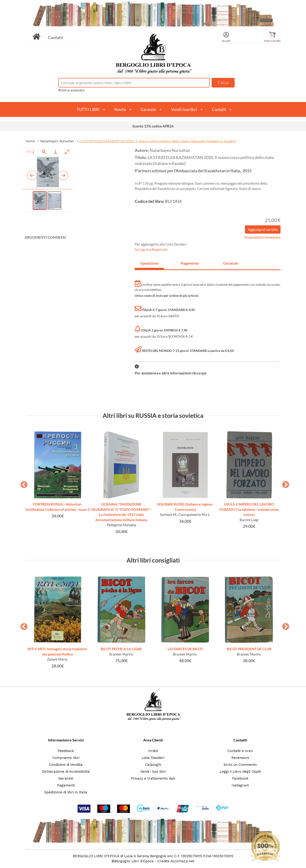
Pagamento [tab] (190, 263)
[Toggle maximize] (67, 152)
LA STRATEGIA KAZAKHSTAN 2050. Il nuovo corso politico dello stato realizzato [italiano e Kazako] (157, 141)
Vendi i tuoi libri (184, 109)
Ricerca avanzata (71, 90)
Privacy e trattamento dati (153, 778)
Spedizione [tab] (149, 263)
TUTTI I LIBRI (88, 109)
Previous (22, 483)
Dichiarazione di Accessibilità (66, 772)
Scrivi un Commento (240, 765)
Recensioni (240, 758)
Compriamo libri (66, 758)
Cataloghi (153, 765)
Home (30, 141)
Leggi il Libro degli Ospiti (240, 772)
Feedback (66, 751)
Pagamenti (66, 785)
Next (284, 483)
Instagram (240, 785)
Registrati (160, 249)
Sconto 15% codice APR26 (153, 126)
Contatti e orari (240, 751)
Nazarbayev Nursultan (57, 141)
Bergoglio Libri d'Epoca (134, 861)
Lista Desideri (153, 758)
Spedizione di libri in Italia (66, 792)
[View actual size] (44, 152)
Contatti (56, 37)
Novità (120, 109)
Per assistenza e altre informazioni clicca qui (171, 373)
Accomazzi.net (182, 861)
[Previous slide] (32, 175)
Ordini (153, 751)
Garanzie (148, 109)
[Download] (56, 152)
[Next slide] (63, 175)
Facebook (240, 778)
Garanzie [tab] (231, 263)
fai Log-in (142, 249)
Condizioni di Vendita (66, 765)
